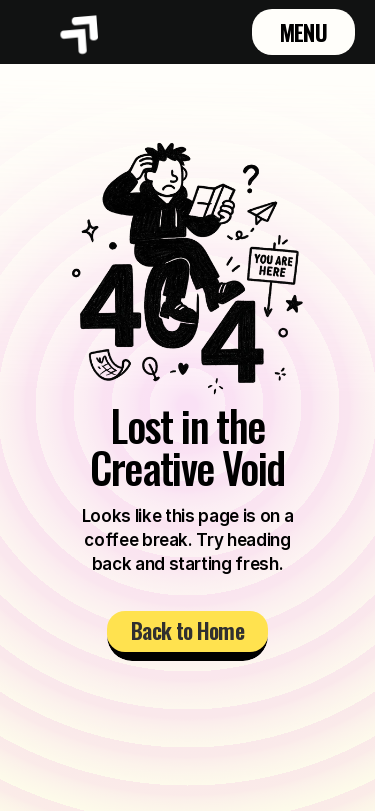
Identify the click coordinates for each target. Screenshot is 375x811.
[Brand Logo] (81, 32)
